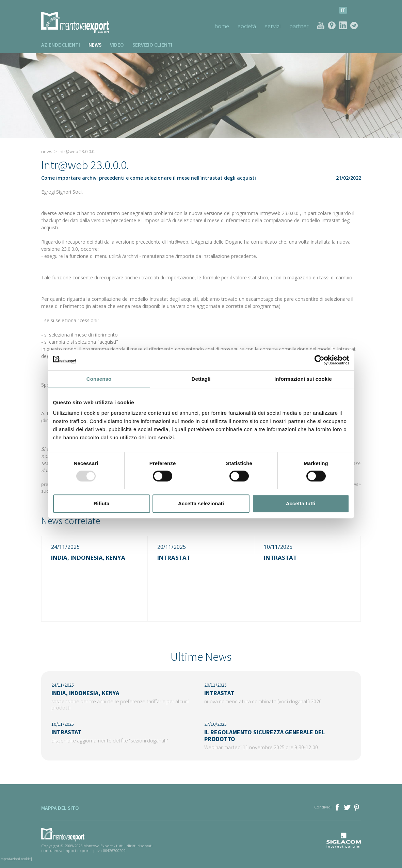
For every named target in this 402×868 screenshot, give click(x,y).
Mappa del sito (60, 808)
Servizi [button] (273, 26)
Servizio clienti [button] (152, 45)
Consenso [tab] (99, 379)
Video (117, 45)
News (95, 45)
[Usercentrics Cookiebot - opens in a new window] (319, 360)
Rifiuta (102, 503)
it (343, 10)
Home (222, 26)
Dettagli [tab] (201, 379)
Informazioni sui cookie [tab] (303, 379)
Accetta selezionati (201, 503)
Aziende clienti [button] (61, 45)
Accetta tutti (301, 503)
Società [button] (247, 26)
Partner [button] (299, 26)
